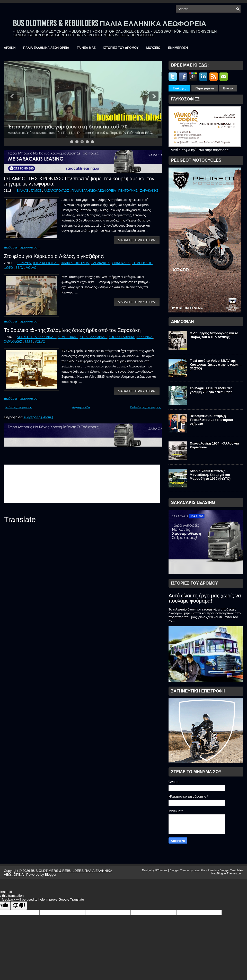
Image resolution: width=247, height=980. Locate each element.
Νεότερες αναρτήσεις (19, 407)
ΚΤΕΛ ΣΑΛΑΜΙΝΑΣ (93, 337)
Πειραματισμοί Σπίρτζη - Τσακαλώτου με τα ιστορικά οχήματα (211, 420)
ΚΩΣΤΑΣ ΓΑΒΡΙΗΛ (122, 337)
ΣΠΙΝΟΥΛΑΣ (121, 263)
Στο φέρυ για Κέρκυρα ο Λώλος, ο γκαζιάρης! (54, 256)
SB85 (29, 342)
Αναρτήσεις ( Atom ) (38, 417)
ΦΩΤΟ (9, 268)
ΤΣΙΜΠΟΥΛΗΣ (142, 263)
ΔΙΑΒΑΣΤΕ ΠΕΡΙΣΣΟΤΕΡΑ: (137, 240)
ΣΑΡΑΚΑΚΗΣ (150, 191)
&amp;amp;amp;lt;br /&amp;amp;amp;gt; (82, 484)
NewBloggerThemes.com (227, 873)
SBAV (20, 268)
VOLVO (32, 268)
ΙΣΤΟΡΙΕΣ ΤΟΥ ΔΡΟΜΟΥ (121, 48)
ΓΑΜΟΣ (37, 191)
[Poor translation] (19, 906)
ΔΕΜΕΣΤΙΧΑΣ (68, 337)
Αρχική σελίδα (81, 407)
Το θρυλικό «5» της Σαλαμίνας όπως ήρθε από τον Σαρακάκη (72, 330)
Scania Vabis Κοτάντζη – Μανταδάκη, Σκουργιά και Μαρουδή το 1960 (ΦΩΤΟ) (210, 475)
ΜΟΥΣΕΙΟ (153, 48)
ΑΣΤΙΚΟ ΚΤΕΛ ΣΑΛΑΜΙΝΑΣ (36, 337)
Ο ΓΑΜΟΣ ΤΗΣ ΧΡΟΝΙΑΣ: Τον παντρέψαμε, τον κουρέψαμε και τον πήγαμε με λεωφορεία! (79, 181)
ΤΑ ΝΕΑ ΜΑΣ (86, 48)
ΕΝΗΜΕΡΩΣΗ (178, 48)
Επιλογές (179, 88)
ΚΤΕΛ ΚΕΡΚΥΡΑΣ (46, 263)
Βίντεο (228, 88)
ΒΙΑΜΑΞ (23, 191)
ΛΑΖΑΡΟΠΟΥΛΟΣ (57, 191)
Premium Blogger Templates (225, 870)
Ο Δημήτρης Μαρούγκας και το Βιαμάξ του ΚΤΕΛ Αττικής (214, 335)
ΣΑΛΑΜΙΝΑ (145, 337)
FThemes (162, 870)
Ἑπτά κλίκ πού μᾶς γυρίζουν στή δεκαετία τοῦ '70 (68, 127)
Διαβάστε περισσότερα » (22, 247)
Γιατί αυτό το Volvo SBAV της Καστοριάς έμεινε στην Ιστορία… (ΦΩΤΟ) (216, 364)
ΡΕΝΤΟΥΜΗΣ (128, 191)
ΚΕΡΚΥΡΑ (24, 263)
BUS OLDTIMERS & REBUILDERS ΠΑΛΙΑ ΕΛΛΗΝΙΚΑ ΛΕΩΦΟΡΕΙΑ (110, 23)
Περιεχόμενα (205, 88)
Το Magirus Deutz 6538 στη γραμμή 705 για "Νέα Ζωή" (211, 390)
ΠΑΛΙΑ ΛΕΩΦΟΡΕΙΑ (75, 263)
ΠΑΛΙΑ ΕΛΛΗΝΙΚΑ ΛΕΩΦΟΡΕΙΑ (46, 48)
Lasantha (200, 870)
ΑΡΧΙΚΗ (10, 48)
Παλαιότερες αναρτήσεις (145, 407)
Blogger (51, 875)
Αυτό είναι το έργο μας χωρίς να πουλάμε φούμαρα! (205, 598)
